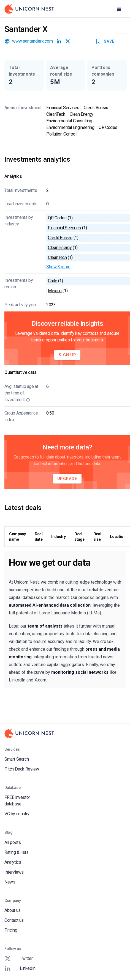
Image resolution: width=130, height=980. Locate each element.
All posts (13, 842)
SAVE (105, 41)
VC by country (17, 814)
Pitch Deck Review (22, 769)
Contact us (14, 920)
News (10, 882)
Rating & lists (16, 852)
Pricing (11, 930)
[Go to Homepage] (29, 9)
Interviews (14, 872)
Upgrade (67, 479)
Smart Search (17, 759)
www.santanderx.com (32, 41)
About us (13, 910)
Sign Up (67, 355)
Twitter (18, 959)
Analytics (13, 862)
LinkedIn (20, 968)
